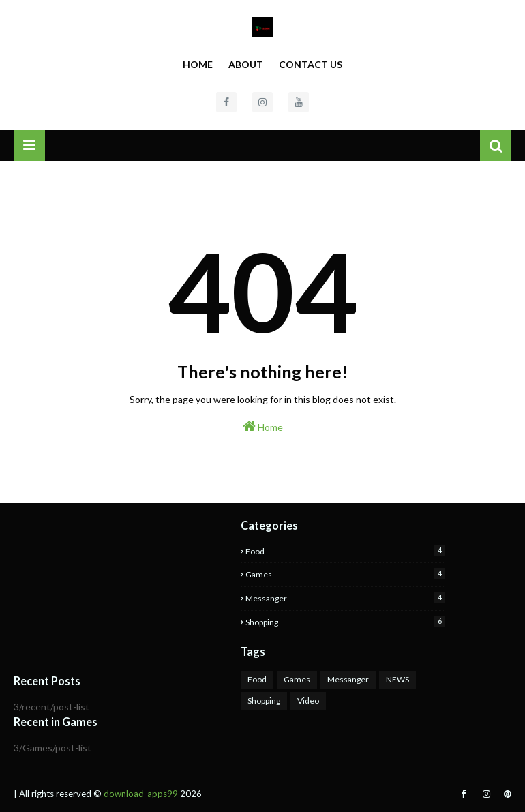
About (246, 64)
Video (308, 701)
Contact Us (311, 64)
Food (345, 551)
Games (345, 574)
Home (198, 64)
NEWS (397, 679)
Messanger (345, 598)
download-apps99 (141, 794)
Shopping (345, 621)
